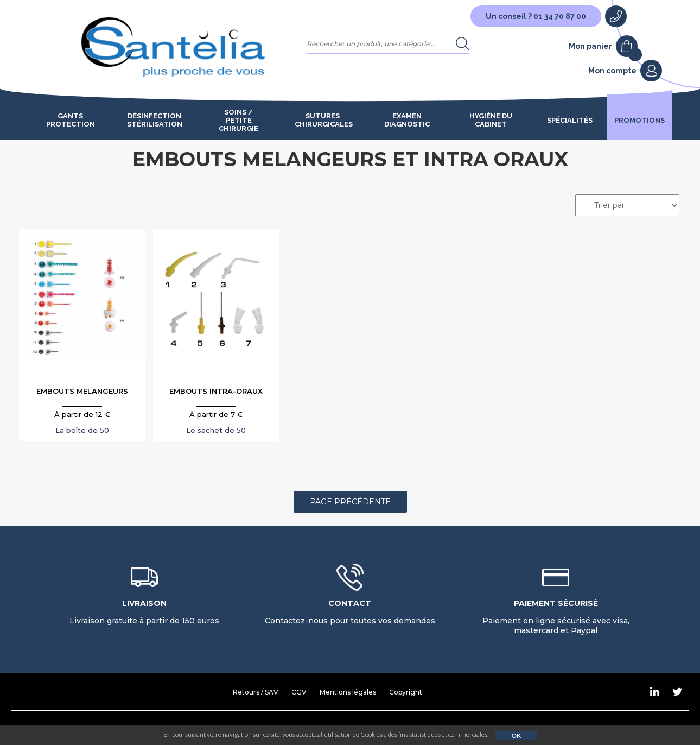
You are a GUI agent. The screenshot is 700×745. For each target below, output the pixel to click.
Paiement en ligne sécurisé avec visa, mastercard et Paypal (556, 617)
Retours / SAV (256, 692)
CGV (299, 692)
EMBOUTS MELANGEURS (82, 391)
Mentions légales (348, 692)
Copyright (406, 692)
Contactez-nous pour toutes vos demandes (350, 612)
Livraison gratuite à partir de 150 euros (144, 612)
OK (516, 735)
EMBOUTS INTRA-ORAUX (216, 391)
